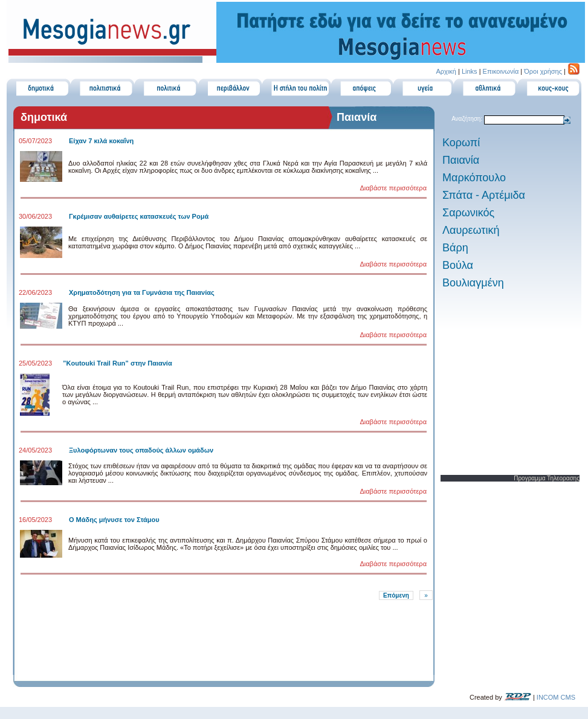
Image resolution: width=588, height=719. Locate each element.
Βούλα (458, 265)
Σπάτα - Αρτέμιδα (484, 195)
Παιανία (461, 160)
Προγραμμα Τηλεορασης (547, 478)
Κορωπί (461, 143)
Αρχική (446, 71)
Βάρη (455, 248)
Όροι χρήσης (543, 71)
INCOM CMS (556, 697)
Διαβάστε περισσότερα (393, 188)
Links (470, 71)
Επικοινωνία (501, 71)
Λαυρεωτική (471, 230)
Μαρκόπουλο (474, 178)
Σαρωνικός (468, 213)
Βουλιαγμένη (473, 283)
